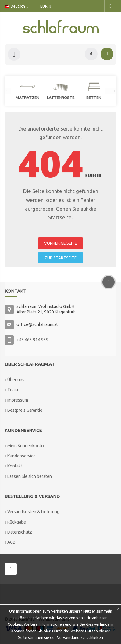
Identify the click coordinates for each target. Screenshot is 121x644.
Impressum (18, 400)
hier (47, 631)
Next (111, 91)
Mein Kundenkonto (26, 446)
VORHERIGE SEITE (60, 243)
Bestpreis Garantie (25, 410)
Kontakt (15, 466)
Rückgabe (17, 522)
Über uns (16, 380)
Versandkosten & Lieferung (33, 512)
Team (13, 390)
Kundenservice (21, 456)
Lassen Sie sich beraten (30, 476)
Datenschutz (20, 532)
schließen (95, 637)
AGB (11, 542)
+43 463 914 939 (32, 340)
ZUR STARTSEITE (60, 258)
